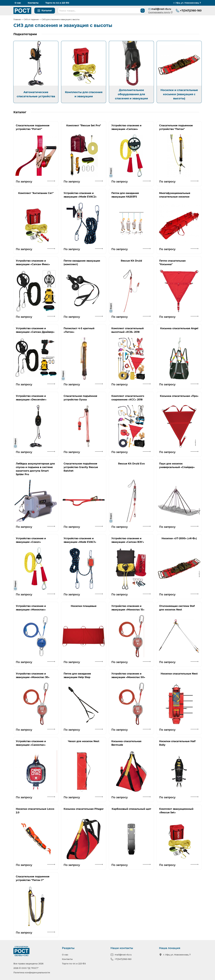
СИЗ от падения (31, 19)
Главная (17, 19)
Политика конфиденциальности (32, 973)
